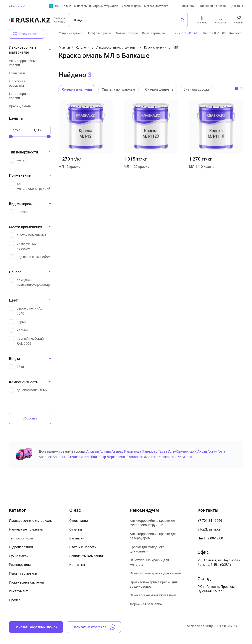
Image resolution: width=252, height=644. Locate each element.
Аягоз (86, 457)
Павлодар (150, 451)
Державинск (117, 457)
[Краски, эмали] (29, 106)
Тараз (163, 451)
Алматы (93, 451)
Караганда (133, 451)
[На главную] (30, 21)
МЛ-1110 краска (202, 167)
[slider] (11, 137)
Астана (105, 451)
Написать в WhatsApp (94, 627)
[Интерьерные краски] (29, 96)
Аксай (202, 451)
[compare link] (201, 18)
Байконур (98, 457)
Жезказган (167, 457)
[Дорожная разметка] (29, 83)
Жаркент (151, 457)
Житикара (184, 457)
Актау (212, 451)
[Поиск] (128, 20)
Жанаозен (135, 457)
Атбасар (74, 457)
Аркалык (60, 457)
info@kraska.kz (209, 529)
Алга (221, 451)
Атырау (117, 451)
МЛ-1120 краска (136, 167)
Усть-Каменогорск (182, 451)
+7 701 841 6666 (210, 521)
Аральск (45, 457)
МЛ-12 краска (69, 167)
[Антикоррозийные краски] (29, 63)
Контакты (236, 33)
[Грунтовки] (29, 73)
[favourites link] (221, 18)
